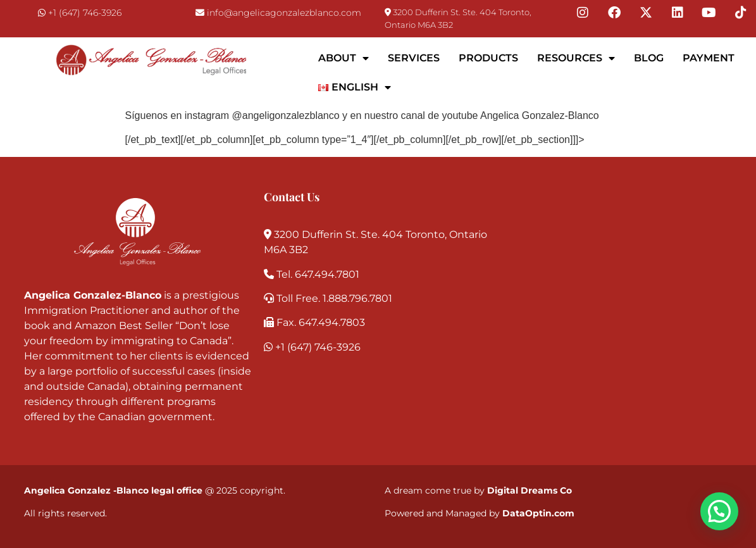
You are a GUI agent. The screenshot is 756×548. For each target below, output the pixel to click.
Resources (576, 58)
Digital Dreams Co (530, 490)
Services (414, 58)
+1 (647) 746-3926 (85, 13)
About (344, 58)
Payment (709, 58)
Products (488, 58)
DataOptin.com (538, 513)
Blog (649, 58)
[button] (719, 511)
